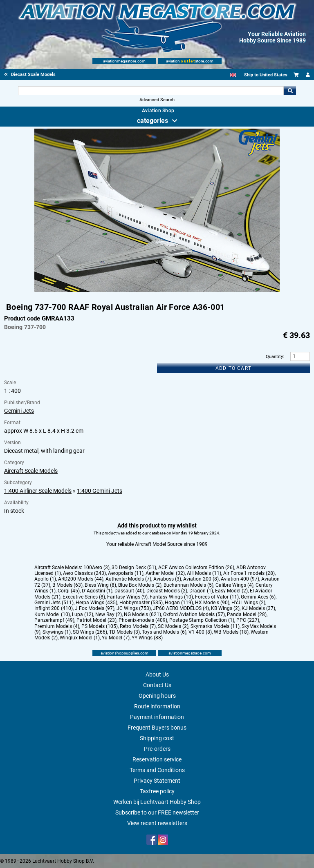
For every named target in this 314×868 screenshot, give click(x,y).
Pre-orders (157, 749)
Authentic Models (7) (128, 579)
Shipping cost (157, 738)
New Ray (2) (109, 614)
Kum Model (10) (52, 614)
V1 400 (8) (200, 632)
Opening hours (157, 696)
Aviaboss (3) (167, 579)
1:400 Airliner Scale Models (38, 491)
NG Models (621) (142, 614)
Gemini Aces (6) (258, 597)
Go (290, 91)
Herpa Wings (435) (96, 603)
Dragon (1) (201, 591)
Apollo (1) (45, 579)
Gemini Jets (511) (54, 603)
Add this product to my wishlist (157, 525)
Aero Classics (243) (84, 573)
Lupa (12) (83, 614)
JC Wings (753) (134, 608)
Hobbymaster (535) (141, 603)
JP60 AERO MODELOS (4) (181, 608)
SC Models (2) (173, 626)
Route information (157, 706)
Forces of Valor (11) (217, 597)
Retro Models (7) (138, 626)
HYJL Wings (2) (248, 603)
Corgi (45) (69, 591)
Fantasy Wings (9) (127, 597)
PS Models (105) (100, 626)
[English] (233, 75)
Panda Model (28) (247, 614)
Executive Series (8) (84, 597)
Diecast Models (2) (167, 591)
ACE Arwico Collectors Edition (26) (196, 568)
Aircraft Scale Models (31, 471)
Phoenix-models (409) (143, 620)
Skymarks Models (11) (215, 626)
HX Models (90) (212, 603)
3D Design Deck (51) (134, 568)
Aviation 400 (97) (240, 579)
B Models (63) (67, 585)
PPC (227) (248, 620)
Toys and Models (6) (164, 632)
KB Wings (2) (225, 608)
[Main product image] (157, 290)
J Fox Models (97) (95, 608)
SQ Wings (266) (90, 632)
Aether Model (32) (165, 573)
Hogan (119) (179, 603)
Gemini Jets (19, 411)
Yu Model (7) (116, 638)
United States (274, 75)
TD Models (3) (124, 632)
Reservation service (157, 759)
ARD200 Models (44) (81, 579)
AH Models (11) (204, 573)
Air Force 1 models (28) (249, 573)
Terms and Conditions (157, 770)
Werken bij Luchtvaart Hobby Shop (157, 802)
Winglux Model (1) (80, 638)
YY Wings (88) (147, 638)
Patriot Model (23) (96, 620)
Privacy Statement (157, 781)
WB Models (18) (231, 632)
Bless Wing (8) (100, 585)
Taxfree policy (157, 791)
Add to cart (233, 368)
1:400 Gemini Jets (100, 491)
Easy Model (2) (231, 591)
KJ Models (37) (258, 608)
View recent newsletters (157, 823)
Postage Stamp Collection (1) (202, 620)
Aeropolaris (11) (126, 573)
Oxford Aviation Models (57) (194, 614)
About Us (157, 674)
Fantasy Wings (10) (171, 597)
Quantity (274, 357)
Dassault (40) (129, 591)
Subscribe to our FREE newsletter (157, 812)
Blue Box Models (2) (140, 585)
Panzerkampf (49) (54, 620)
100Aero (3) (96, 568)
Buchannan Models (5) (188, 585)
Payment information (157, 717)
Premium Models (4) (57, 626)
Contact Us (157, 685)
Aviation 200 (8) (201, 579)
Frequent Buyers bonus (157, 728)
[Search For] (151, 91)
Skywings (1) (57, 632)
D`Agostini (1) (97, 591)
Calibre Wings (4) (234, 585)
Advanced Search (157, 100)
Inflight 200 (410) (54, 608)
